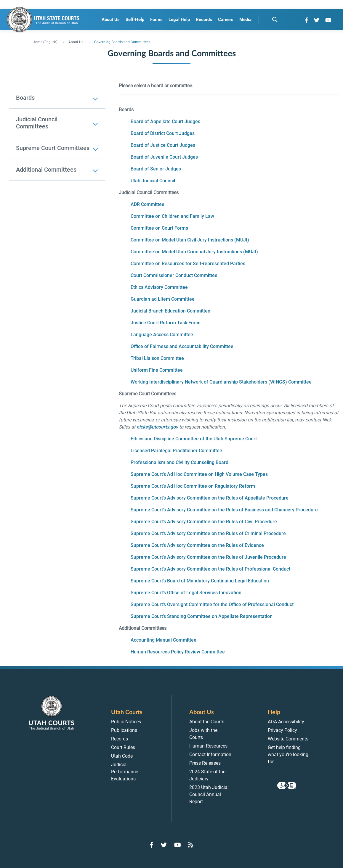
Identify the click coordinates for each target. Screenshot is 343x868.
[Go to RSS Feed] (191, 845)
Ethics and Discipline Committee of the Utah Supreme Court (194, 439)
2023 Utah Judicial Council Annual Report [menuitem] (209, 794)
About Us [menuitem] (111, 20)
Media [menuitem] (245, 20)
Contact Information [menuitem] (210, 755)
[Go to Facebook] (306, 20)
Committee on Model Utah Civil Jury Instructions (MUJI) (190, 240)
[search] (275, 20)
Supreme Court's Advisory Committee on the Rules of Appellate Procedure (210, 498)
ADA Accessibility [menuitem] (286, 722)
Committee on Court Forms (159, 228)
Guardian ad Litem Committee (163, 299)
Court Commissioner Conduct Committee (174, 275)
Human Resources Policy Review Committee (178, 652)
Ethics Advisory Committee (159, 287)
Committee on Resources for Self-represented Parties (188, 264)
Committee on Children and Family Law (172, 216)
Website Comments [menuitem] (288, 739)
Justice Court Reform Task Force (166, 323)
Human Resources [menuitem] (208, 746)
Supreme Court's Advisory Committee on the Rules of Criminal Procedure (208, 533)
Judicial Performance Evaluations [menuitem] (125, 772)
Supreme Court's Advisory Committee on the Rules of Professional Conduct (210, 569)
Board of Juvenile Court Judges (164, 157)
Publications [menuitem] (124, 730)
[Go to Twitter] (317, 20)
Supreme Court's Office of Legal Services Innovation (186, 593)
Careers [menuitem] (226, 20)
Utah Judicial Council (153, 181)
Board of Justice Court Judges (163, 145)
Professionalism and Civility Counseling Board (179, 462)
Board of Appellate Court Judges (165, 121)
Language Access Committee (162, 335)
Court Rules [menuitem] (123, 747)
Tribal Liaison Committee (157, 358)
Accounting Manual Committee (164, 640)
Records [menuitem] (204, 20)
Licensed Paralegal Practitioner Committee (176, 451)
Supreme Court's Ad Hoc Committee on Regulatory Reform (193, 486)
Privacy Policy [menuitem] (282, 730)
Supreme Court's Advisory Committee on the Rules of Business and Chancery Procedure (224, 510)
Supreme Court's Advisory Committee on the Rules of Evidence (197, 545)
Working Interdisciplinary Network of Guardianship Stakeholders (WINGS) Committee (221, 382)
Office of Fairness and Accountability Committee (182, 346)
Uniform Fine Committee (157, 370)
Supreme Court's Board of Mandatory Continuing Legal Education (200, 581)
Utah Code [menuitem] (122, 756)
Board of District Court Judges (163, 133)
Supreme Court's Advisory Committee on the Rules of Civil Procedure (204, 522)
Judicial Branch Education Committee (170, 311)
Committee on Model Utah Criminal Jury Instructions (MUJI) (194, 252)
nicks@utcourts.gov (157, 427)
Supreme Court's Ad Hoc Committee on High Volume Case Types (199, 474)
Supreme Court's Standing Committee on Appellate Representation (202, 616)
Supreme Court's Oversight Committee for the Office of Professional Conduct (212, 604)
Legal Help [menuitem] (179, 20)
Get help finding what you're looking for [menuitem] (288, 755)
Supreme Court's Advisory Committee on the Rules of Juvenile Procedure (208, 557)
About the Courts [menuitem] (207, 722)
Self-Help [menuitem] (135, 20)
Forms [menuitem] (156, 20)
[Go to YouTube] (328, 20)
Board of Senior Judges (156, 169)
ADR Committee (148, 204)
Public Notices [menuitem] (126, 722)
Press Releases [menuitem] (205, 763)
